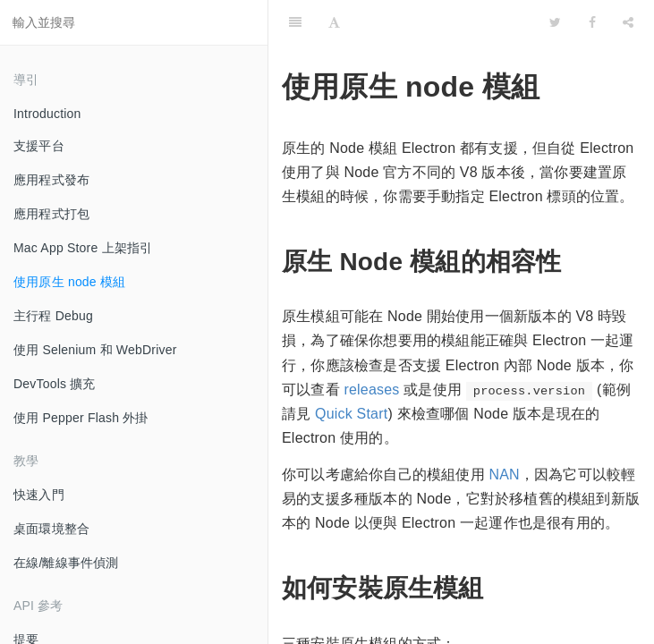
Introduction (47, 114)
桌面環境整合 (51, 529)
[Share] (628, 22)
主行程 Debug (53, 316)
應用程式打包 (51, 214)
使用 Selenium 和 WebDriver (95, 350)
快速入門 (39, 495)
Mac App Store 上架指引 (83, 248)
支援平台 (39, 146)
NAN (504, 475)
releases (371, 390)
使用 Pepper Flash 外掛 (81, 418)
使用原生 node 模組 (69, 282)
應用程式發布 (51, 180)
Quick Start (351, 414)
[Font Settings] (334, 22)
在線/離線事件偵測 (66, 563)
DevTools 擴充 (55, 384)
